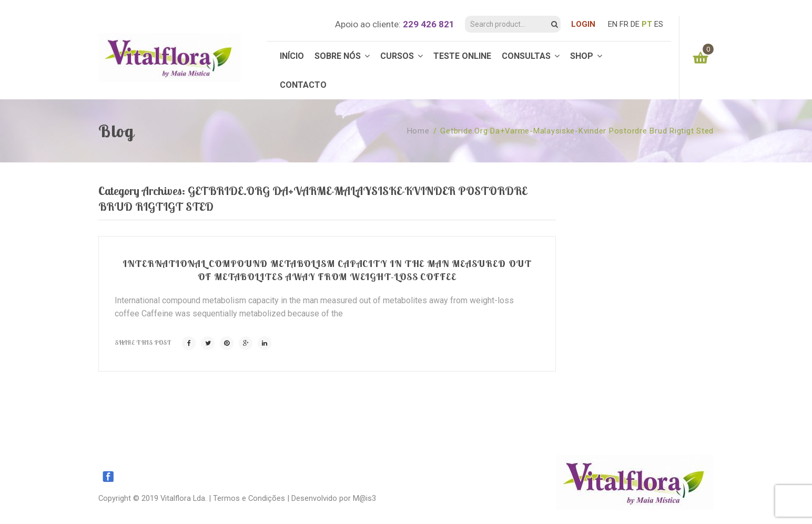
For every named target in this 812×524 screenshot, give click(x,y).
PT (647, 24)
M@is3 (364, 498)
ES (659, 24)
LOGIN (583, 24)
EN (613, 24)
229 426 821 (429, 24)
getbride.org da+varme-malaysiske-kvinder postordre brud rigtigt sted (577, 131)
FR (624, 24)
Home (418, 131)
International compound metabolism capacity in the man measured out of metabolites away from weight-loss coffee (327, 270)
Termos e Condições (249, 498)
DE (635, 24)
